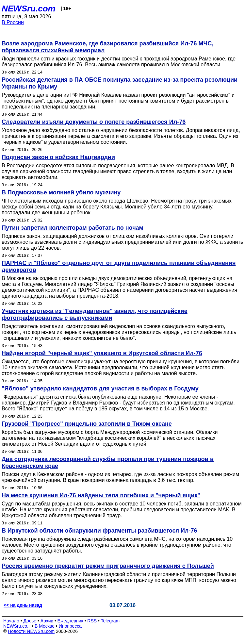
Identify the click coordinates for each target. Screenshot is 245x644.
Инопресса (70, 626)
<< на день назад (23, 605)
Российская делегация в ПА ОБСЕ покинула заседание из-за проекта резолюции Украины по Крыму (120, 83)
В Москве (45, 626)
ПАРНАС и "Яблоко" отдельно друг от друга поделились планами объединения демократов (119, 266)
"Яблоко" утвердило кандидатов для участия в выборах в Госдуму (100, 388)
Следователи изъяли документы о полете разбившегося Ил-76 (94, 122)
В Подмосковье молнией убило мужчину (61, 192)
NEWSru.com (29, 8)
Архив (47, 621)
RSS (92, 621)
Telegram (110, 621)
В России (13, 22)
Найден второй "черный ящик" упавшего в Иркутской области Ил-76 (102, 353)
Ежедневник (70, 621)
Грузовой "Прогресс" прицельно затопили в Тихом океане (87, 424)
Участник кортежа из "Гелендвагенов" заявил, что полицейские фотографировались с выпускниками (95, 314)
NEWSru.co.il (17, 626)
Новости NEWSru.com (31, 631)
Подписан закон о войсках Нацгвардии (58, 157)
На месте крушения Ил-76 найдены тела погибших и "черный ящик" (101, 495)
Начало (11, 621)
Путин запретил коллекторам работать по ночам (73, 228)
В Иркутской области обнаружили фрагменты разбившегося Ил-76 (99, 531)
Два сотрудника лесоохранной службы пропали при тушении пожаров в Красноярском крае (108, 462)
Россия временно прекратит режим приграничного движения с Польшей (108, 566)
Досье (30, 621)
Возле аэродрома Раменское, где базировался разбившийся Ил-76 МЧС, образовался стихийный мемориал (107, 47)
